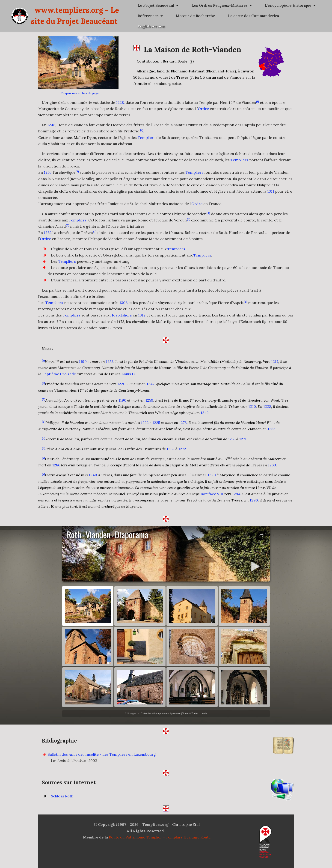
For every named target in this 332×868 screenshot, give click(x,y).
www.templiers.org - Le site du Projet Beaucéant (133, 31)
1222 (145, 426)
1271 (243, 442)
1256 (48, 172)
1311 (271, 191)
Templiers (147, 137)
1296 (254, 504)
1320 (212, 478)
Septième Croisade (59, 377)
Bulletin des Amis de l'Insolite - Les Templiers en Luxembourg (102, 758)
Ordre (203, 109)
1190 (83, 365)
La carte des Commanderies (253, 47)
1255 (232, 442)
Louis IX (129, 377)
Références (239, 37)
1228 (120, 102)
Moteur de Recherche (286, 37)
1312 (142, 319)
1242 (205, 416)
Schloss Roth (62, 799)
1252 (110, 365)
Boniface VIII (212, 497)
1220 (121, 387)
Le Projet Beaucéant (246, 5)
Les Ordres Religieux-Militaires (256, 16)
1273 (183, 426)
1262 (48, 236)
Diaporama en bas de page (80, 93)
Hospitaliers (121, 319)
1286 (56, 468)
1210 (252, 410)
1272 (182, 452)
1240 (93, 478)
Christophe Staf (186, 828)
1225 (156, 426)
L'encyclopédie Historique (251, 26)
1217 (275, 365)
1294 (236, 497)
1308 (123, 306)
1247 (151, 387)
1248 (51, 125)
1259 (149, 404)
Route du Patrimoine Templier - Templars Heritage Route (160, 841)
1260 (272, 468)
